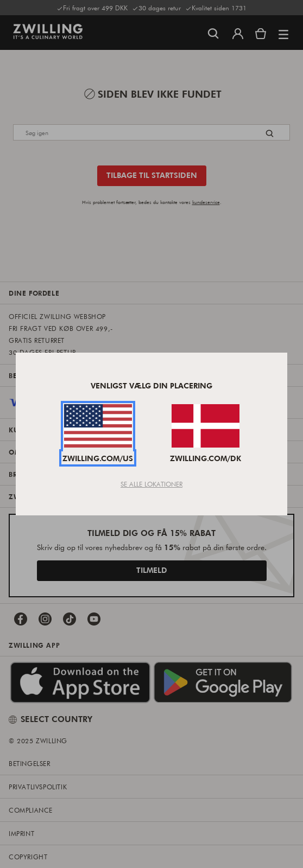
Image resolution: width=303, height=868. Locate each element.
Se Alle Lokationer (151, 484)
